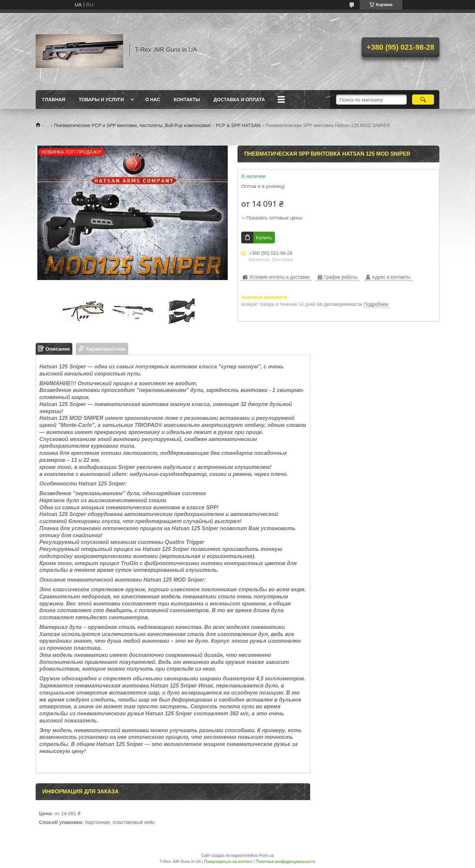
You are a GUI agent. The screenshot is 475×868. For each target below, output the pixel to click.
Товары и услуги (101, 100)
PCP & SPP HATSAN (238, 125)
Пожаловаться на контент (228, 862)
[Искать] (423, 100)
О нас (153, 100)
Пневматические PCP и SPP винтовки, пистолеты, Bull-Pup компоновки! (133, 125)
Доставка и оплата (239, 100)
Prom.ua (266, 856)
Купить (264, 238)
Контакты (187, 100)
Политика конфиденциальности (285, 862)
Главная (54, 100)
